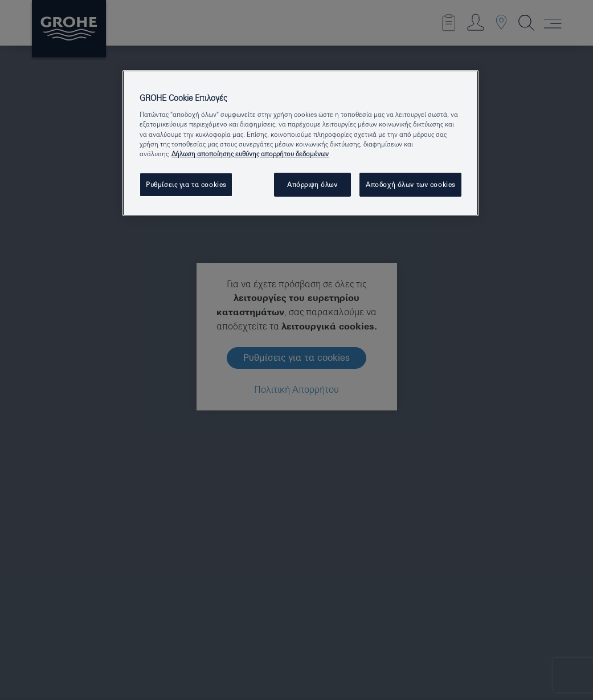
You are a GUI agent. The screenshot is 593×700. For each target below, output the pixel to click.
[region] (300, 143)
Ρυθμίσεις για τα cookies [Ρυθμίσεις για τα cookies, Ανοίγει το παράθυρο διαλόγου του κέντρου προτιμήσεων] (186, 184)
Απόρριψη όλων (312, 184)
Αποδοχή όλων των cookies (410, 184)
